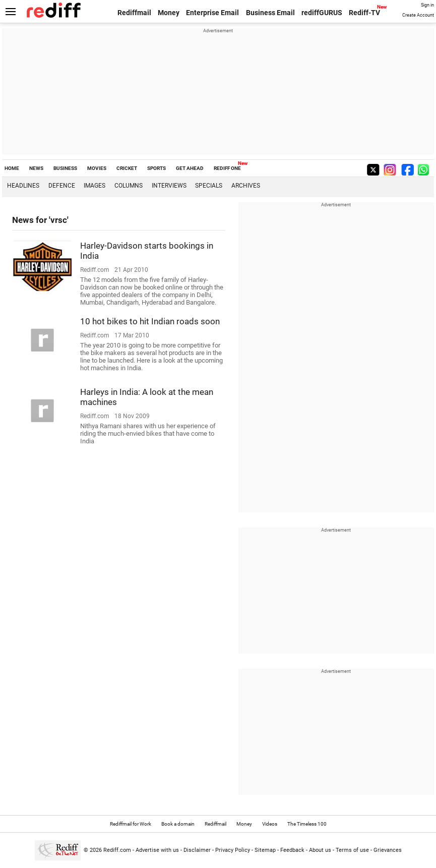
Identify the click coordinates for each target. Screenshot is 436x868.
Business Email (270, 13)
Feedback (292, 850)
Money (169, 13)
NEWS (36, 168)
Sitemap (265, 850)
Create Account (418, 15)
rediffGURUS (322, 13)
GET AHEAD (190, 168)
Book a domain (178, 824)
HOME (12, 168)
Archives (246, 186)
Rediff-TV (364, 13)
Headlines (23, 186)
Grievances (388, 850)
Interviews (169, 186)
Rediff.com (117, 850)
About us (320, 850)
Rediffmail (134, 13)
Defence (62, 186)
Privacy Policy (233, 850)
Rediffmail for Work (131, 824)
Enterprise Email (212, 13)
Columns (129, 186)
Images (95, 186)
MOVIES (97, 168)
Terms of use (352, 850)
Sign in (427, 5)
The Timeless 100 (307, 824)
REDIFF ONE (227, 168)
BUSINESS (65, 168)
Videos (270, 824)
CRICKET (127, 168)
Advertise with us (157, 850)
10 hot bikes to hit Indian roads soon (150, 321)
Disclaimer (197, 850)
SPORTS (157, 168)
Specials (209, 186)
